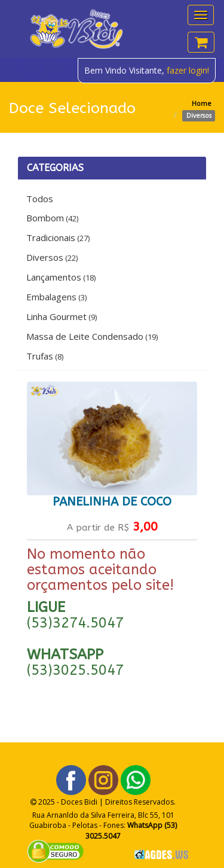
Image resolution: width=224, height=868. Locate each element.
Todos (40, 199)
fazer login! (188, 70)
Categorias (55, 168)
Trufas (45, 356)
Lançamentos (61, 277)
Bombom (52, 218)
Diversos (52, 257)
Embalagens (56, 297)
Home (202, 103)
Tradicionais (58, 237)
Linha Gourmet (62, 316)
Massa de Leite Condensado (92, 336)
